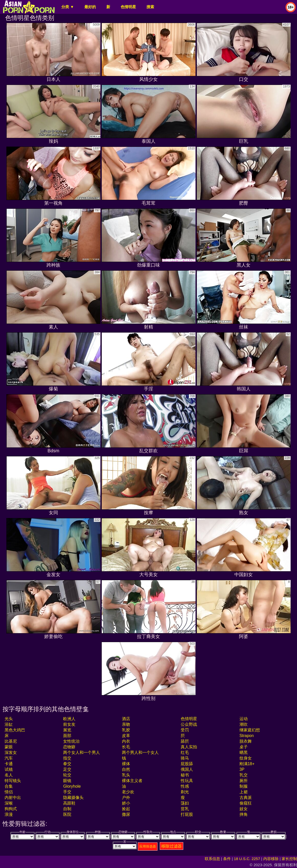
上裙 (244, 792)
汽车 (9, 758)
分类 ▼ (68, 7)
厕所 (244, 781)
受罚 (185, 730)
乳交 (244, 775)
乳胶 (126, 730)
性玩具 (187, 781)
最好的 (90, 7)
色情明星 (128, 7)
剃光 (185, 792)
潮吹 (244, 724)
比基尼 (11, 741)
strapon (247, 736)
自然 (126, 769)
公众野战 (189, 724)
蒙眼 (9, 747)
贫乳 (185, 809)
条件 (227, 859)
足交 (67, 769)
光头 (9, 719)
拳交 (67, 764)
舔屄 (185, 741)
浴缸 (9, 724)
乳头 (126, 775)
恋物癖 (69, 747)
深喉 (9, 803)
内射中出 (13, 798)
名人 (9, 775)
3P (242, 769)
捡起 (126, 809)
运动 (244, 719)
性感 (185, 786)
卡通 (9, 764)
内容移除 (271, 859)
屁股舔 (187, 764)
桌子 (244, 747)
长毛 (126, 747)
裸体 (126, 764)
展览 (67, 730)
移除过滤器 (172, 846)
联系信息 (212, 859)
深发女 (11, 752)
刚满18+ (247, 764)
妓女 (244, 809)
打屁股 (187, 814)
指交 (67, 758)
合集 (9, 786)
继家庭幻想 (250, 730)
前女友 (69, 724)
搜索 (150, 7)
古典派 (246, 798)
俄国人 (187, 769)
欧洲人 (69, 719)
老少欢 (128, 792)
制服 (244, 786)
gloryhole (72, 786)
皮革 (126, 736)
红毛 (185, 752)
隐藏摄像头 (73, 798)
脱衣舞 (246, 741)
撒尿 (126, 814)
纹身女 (246, 758)
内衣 (126, 741)
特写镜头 (13, 781)
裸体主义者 (132, 781)
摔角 (244, 814)
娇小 (126, 803)
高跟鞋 (69, 803)
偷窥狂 (246, 803)
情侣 (9, 792)
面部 (67, 736)
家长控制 (289, 859)
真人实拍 (189, 747)
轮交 (67, 775)
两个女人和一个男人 (82, 752)
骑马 (185, 758)
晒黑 (244, 752)
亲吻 (126, 724)
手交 (67, 792)
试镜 (9, 769)
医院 (67, 814)
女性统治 (71, 741)
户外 (126, 798)
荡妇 (185, 803)
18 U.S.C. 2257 (247, 859)
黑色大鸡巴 (15, 730)
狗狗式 (11, 809)
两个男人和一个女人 (140, 752)
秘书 (185, 775)
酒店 (126, 719)
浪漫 (9, 814)
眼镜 (67, 781)
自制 (67, 809)
